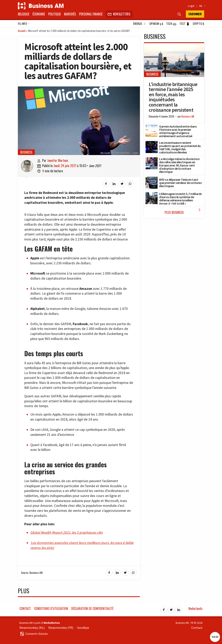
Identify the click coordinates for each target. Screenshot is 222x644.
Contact (25, 609)
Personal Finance (91, 14)
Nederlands (196, 609)
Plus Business (183, 211)
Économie (39, 14)
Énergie (140, 24)
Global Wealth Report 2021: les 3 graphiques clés (66, 532)
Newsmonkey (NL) (32, 628)
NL (202, 6)
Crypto (198, 24)
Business (26, 152)
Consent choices (34, 634)
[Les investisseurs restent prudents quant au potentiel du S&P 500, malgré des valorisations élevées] (152, 143)
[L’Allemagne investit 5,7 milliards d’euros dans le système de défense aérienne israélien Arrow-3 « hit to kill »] (152, 194)
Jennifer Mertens (58, 160)
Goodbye (83, 628)
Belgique (24, 14)
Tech (171, 24)
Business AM (188, 116)
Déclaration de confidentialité (92, 609)
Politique (54, 14)
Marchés (70, 14)
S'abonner (195, 14)
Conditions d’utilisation (51, 609)
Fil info (24, 24)
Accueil (22, 31)
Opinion (156, 24)
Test (185, 24)
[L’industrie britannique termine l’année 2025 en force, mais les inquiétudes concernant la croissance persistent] (174, 45)
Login (191, 6)
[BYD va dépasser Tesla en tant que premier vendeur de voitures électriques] (152, 179)
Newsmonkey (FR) (61, 628)
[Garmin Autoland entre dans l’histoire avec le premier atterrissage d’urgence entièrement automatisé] (152, 127)
